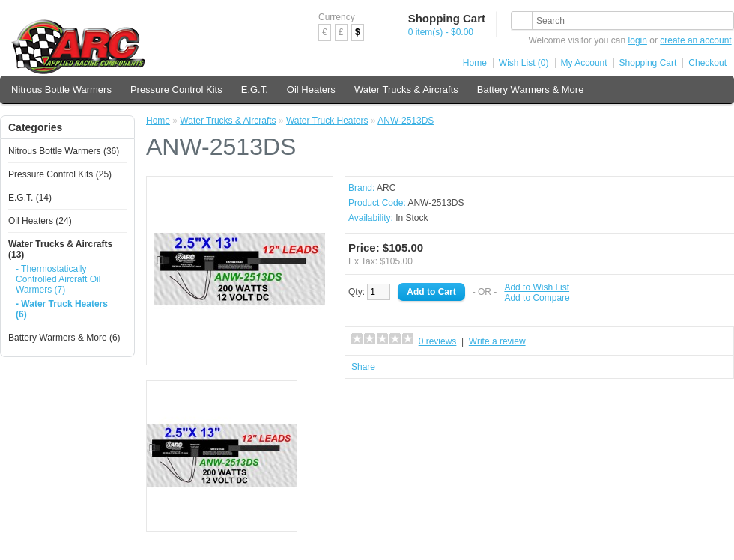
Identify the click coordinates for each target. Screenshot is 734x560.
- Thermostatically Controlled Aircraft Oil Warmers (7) (58, 279)
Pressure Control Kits (176, 89)
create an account (695, 40)
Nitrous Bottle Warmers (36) (64, 151)
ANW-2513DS (406, 121)
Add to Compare (537, 298)
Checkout (707, 63)
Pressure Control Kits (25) (60, 174)
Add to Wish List (537, 287)
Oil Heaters (311, 89)
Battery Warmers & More (531, 89)
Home (475, 63)
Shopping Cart (648, 63)
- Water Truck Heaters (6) (62, 309)
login (638, 40)
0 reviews (438, 341)
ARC (386, 188)
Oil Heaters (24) (40, 221)
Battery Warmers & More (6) (64, 338)
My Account (584, 63)
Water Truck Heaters (327, 121)
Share (363, 367)
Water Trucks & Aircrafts (406, 89)
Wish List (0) (524, 63)
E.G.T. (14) (30, 198)
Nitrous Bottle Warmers (61, 89)
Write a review (497, 341)
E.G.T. (255, 89)
